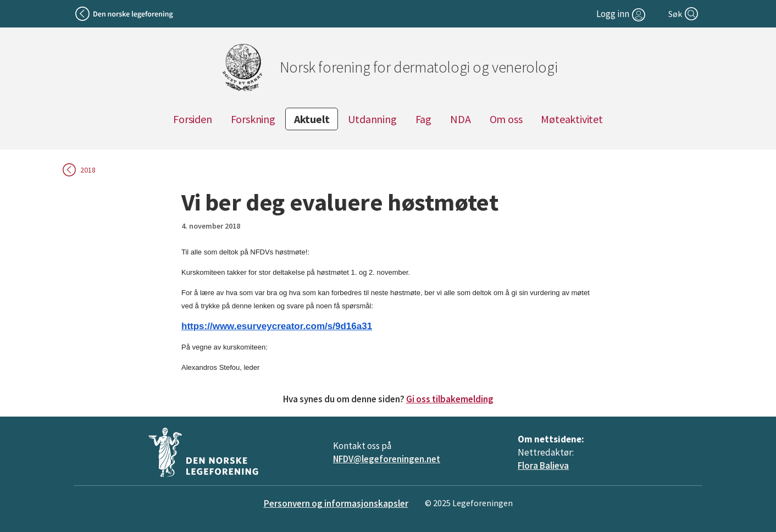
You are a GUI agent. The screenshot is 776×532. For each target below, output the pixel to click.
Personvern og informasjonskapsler (336, 503)
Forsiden (192, 119)
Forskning (253, 119)
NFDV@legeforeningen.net (387, 459)
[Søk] (684, 14)
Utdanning (372, 119)
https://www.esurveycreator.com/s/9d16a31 (277, 326)
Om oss (506, 119)
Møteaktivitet (572, 119)
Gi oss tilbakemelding (450, 399)
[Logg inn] (622, 14)
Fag (423, 119)
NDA (460, 119)
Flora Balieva (543, 465)
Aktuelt (312, 119)
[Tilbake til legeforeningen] (125, 14)
